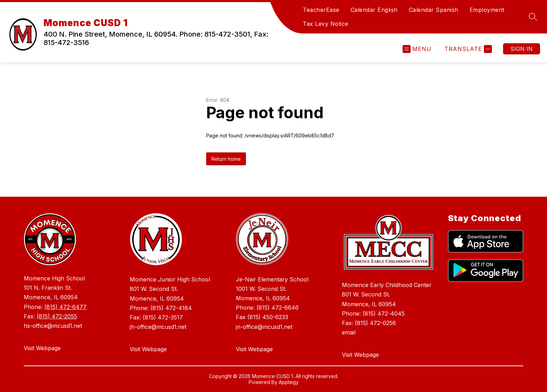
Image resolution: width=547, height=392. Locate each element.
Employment (487, 10)
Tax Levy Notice (326, 24)
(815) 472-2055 (57, 316)
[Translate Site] (467, 49)
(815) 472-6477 (65, 307)
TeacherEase (321, 10)
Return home (226, 159)
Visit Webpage (42, 348)
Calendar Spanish (434, 10)
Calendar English (374, 10)
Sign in (522, 49)
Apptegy (289, 382)
